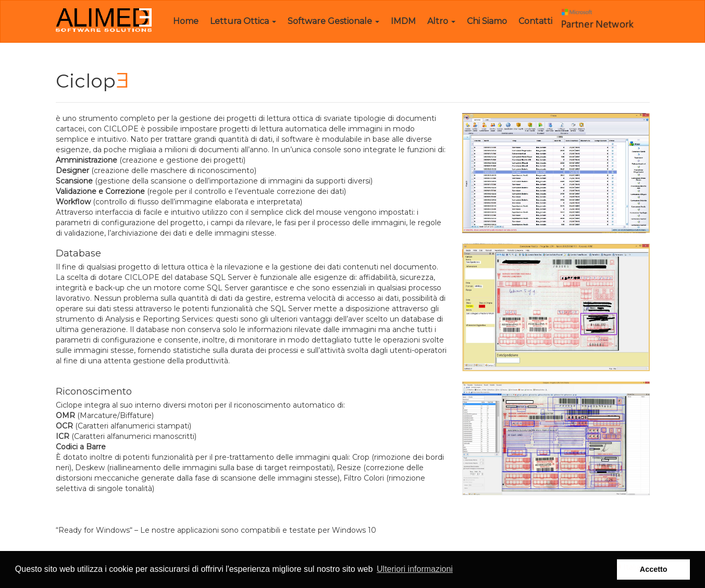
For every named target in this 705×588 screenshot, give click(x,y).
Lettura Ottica (243, 21)
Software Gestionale (333, 21)
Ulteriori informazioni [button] (415, 569)
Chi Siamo (487, 21)
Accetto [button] (654, 569)
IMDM (403, 21)
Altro (441, 21)
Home (186, 21)
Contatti (535, 21)
